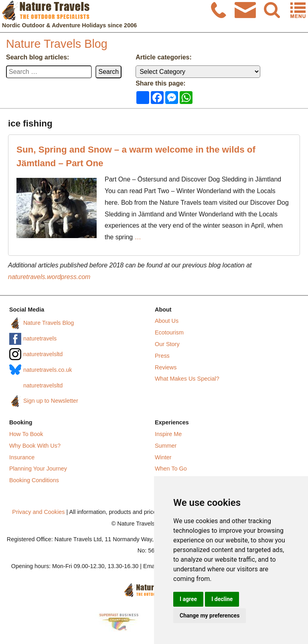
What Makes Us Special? (187, 379)
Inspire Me (168, 434)
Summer (166, 446)
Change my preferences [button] (210, 615)
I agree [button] (188, 599)
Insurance (22, 457)
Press (162, 356)
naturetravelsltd (43, 354)
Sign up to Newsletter (51, 401)
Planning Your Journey (38, 469)
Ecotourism (169, 332)
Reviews (166, 367)
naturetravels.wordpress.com (49, 277)
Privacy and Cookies (38, 512)
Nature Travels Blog (57, 44)
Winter (163, 457)
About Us (167, 321)
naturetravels (40, 338)
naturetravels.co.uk (48, 370)
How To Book (26, 434)
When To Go (171, 469)
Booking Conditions (34, 480)
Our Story (167, 344)
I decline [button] (222, 599)
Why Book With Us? (35, 446)
